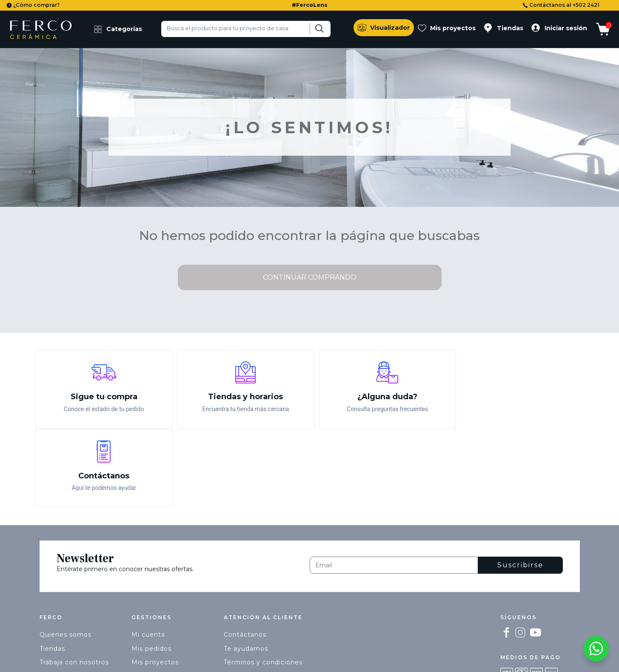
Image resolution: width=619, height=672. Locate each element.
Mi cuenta (148, 555)
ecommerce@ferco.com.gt (269, 625)
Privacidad (241, 597)
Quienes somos (66, 555)
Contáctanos (245, 555)
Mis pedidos (151, 569)
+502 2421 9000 (251, 611)
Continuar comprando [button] (310, 277)
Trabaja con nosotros (74, 583)
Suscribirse (520, 486)
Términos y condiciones (263, 583)
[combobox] (246, 29)
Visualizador (390, 28)
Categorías (118, 29)
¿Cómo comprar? (33, 5)
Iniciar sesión (566, 28)
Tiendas (510, 28)
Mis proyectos (453, 28)
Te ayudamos (246, 569)
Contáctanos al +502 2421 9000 (561, 10)
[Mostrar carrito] (606, 30)
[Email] (394, 486)
